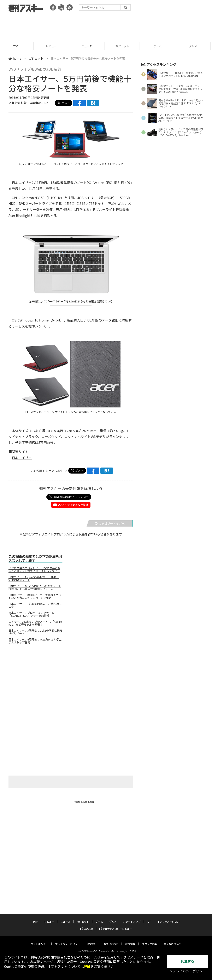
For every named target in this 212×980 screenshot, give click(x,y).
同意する (188, 961)
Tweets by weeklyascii (84, 802)
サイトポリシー (40, 940)
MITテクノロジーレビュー (116, 925)
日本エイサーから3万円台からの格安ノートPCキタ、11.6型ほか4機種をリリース (35, 587)
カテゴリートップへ (110, 523)
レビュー (53, 46)
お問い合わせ (111, 940)
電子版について (172, 940)
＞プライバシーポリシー (188, 971)
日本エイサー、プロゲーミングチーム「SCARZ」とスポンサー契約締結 (31, 614)
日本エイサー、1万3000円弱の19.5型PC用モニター (35, 605)
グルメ (113, 918)
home (15, 58)
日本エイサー (22, 458)
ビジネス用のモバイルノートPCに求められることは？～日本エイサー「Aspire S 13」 (34, 570)
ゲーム (159, 46)
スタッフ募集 (149, 940)
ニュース (89, 46)
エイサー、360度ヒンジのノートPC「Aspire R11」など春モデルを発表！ (35, 623)
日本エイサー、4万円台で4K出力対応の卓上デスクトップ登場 (35, 641)
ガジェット (124, 46)
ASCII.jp (87, 925)
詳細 (87, 967)
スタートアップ (132, 918)
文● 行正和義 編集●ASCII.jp (28, 103)
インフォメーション (168, 918)
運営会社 (92, 940)
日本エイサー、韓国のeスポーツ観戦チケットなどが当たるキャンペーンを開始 (35, 596)
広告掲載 (130, 940)
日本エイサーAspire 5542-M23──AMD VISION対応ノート (34, 579)
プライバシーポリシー (67, 940)
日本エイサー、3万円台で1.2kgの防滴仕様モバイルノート (35, 632)
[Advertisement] (106, 26)
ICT (149, 918)
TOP (18, 46)
